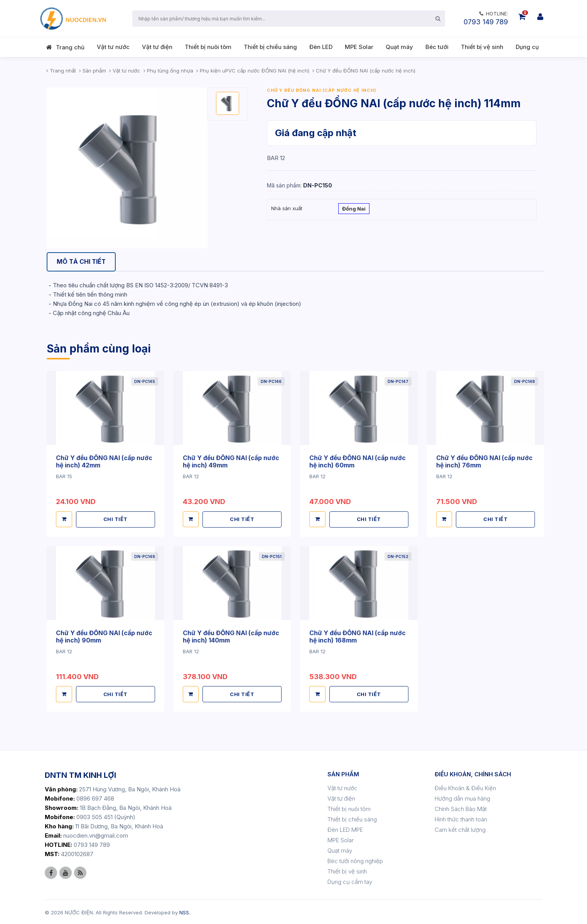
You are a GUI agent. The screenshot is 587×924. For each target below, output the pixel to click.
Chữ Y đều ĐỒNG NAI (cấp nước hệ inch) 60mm (358, 461)
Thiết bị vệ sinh (482, 47)
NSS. (185, 911)
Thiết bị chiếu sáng (270, 47)
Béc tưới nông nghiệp (355, 860)
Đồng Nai (354, 209)
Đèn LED (321, 47)
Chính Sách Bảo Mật (461, 808)
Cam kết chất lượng (460, 829)
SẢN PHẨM (343, 773)
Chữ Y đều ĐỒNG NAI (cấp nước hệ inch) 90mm (104, 636)
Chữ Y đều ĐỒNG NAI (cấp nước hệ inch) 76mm (485, 461)
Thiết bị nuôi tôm (208, 47)
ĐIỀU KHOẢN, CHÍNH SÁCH (473, 773)
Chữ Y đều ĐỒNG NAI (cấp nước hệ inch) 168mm (358, 636)
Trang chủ (70, 47)
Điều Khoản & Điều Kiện (465, 787)
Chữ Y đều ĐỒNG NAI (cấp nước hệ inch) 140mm (231, 636)
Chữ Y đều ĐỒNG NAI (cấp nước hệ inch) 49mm (231, 461)
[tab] (82, 262)
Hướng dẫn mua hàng (462, 797)
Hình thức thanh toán (461, 818)
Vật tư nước (113, 47)
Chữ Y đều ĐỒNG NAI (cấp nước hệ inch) (322, 90)
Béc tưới (437, 47)
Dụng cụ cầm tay (350, 881)
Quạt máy (399, 47)
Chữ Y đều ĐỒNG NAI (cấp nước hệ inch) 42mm (104, 461)
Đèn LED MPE (345, 829)
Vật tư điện (157, 47)
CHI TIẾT (116, 519)
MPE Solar (359, 47)
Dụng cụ (527, 47)
